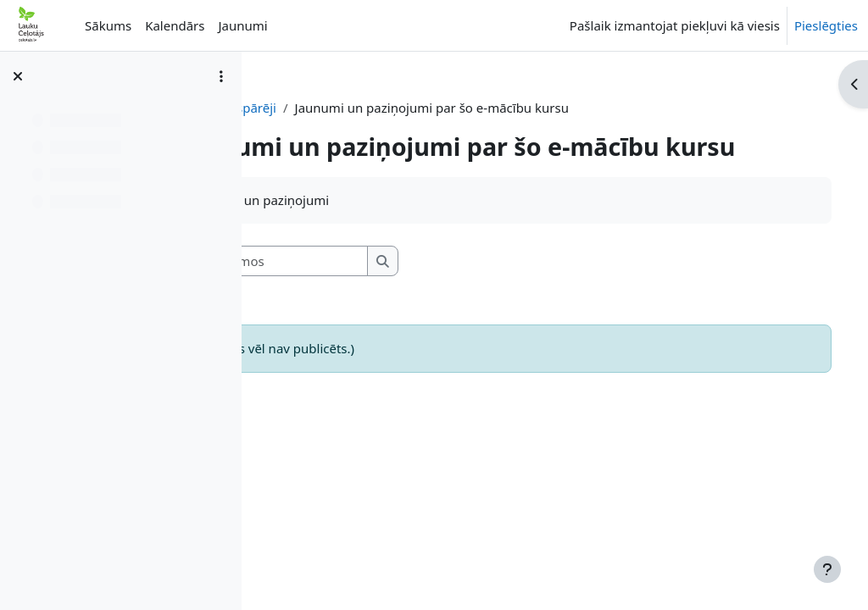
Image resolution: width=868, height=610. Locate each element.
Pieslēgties (826, 25)
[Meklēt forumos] (415, 319)
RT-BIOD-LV (309, 108)
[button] (294, 319)
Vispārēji (387, 108)
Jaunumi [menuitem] (242, 25)
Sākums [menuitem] (108, 25)
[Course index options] (221, 76)
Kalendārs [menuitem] (175, 25)
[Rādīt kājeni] (827, 569)
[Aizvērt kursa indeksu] (18, 76)
